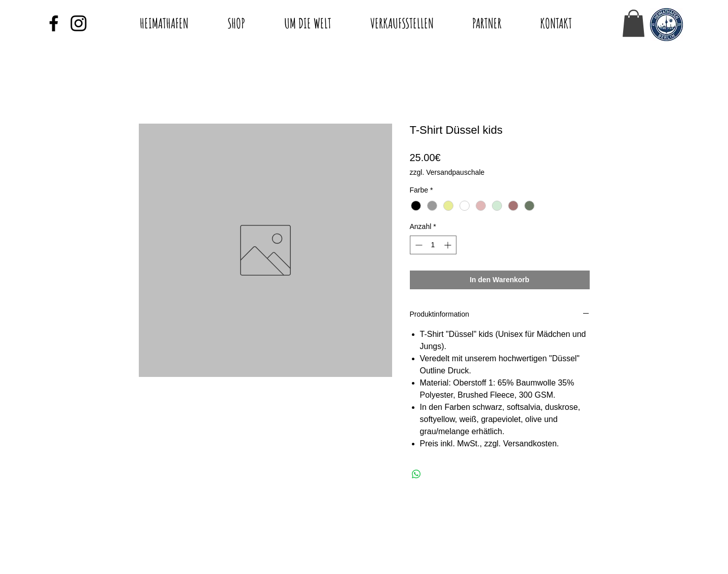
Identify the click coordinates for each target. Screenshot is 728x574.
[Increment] (449, 245)
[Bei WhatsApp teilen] (416, 474)
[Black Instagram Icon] (79, 23)
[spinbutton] (433, 245)
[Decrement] (418, 245)
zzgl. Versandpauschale (447, 172)
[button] (634, 23)
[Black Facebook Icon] (54, 23)
